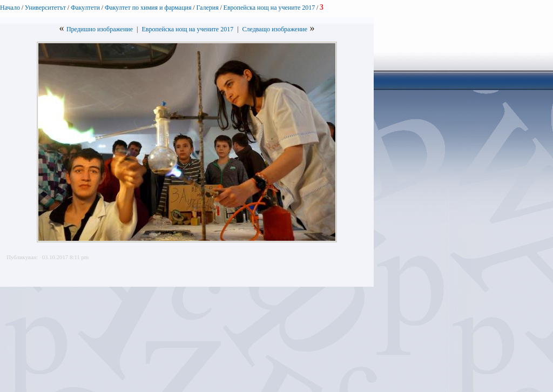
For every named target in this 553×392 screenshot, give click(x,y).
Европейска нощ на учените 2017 (269, 8)
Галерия (207, 8)
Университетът (45, 8)
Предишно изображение (100, 29)
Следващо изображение (275, 29)
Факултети (85, 8)
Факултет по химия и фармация (148, 8)
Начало (10, 8)
